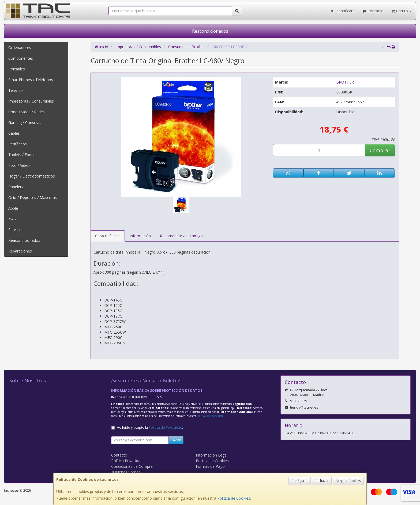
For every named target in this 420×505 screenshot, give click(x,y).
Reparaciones (20, 251)
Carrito (402, 11)
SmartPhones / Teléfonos (31, 80)
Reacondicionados (210, 31)
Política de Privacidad (210, 416)
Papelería (16, 187)
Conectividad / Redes (27, 112)
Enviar (176, 440)
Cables (14, 133)
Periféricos (18, 144)
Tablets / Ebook (22, 155)
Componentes (21, 58)
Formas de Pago (210, 466)
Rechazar (322, 481)
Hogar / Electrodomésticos (32, 176)
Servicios (16, 230)
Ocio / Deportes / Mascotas (33, 197)
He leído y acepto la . (150, 427)
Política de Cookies (234, 498)
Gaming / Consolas (25, 123)
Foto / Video (19, 165)
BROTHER (345, 82)
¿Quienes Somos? (127, 472)
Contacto (373, 11)
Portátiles (17, 69)
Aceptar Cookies (348, 481)
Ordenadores (20, 48)
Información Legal (212, 455)
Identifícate (343, 11)
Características (108, 236)
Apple (13, 208)
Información (140, 236)
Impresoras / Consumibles (31, 101)
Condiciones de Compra (132, 466)
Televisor (16, 90)
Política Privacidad (127, 461)
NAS (12, 219)
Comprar (380, 150)
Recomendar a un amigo (181, 236)
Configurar (300, 481)
